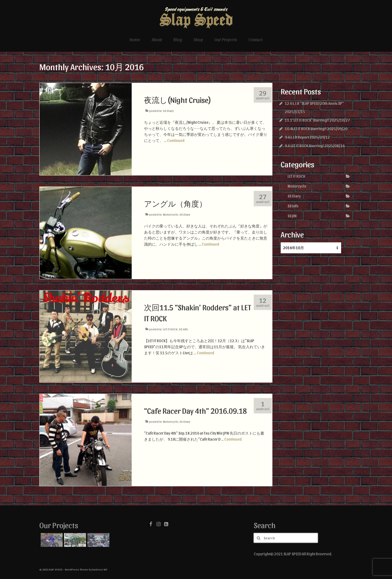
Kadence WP (100, 569)
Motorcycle (171, 214)
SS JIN (292, 216)
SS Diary (168, 111)
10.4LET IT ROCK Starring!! (306, 129)
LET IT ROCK (170, 329)
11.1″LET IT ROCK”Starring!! (307, 120)
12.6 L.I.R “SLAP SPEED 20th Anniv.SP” (314, 103)
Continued (176, 140)
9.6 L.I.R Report (297, 137)
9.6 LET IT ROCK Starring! (304, 146)
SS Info (183, 329)
